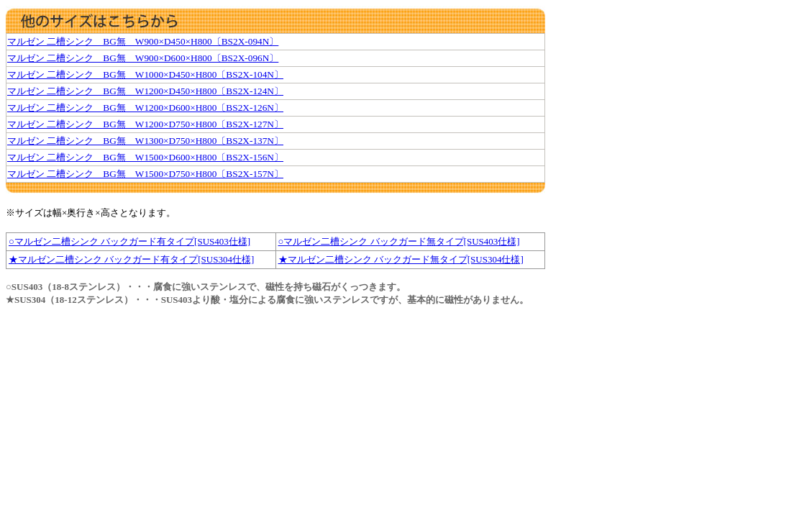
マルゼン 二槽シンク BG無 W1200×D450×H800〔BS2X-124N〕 (145, 91)
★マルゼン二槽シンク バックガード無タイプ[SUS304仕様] (401, 259)
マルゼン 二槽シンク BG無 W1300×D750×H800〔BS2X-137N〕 (145, 141)
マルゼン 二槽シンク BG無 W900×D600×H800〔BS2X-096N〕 (143, 58)
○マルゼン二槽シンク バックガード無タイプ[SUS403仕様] (399, 241)
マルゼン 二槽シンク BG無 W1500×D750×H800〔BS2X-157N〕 (145, 174)
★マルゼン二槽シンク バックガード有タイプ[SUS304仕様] (131, 259)
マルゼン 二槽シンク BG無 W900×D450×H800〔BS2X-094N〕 (143, 41)
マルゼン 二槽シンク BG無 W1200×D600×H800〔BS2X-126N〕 (145, 108)
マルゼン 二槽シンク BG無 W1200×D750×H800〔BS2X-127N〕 (145, 124)
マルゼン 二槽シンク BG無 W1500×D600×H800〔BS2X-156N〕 (145, 157)
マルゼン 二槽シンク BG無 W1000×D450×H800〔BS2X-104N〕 (145, 74)
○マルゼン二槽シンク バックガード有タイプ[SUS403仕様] (129, 241)
